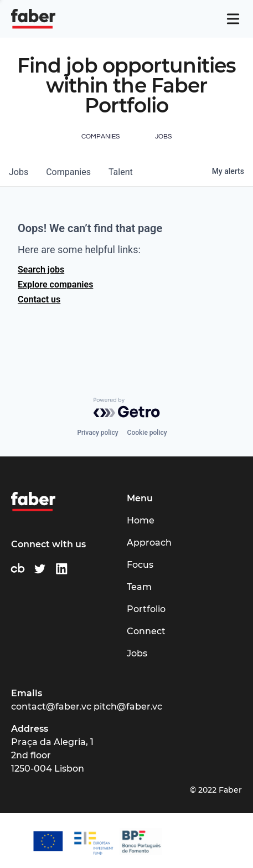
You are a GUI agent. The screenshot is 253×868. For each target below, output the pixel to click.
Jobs (137, 653)
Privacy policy (97, 433)
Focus (140, 565)
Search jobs (41, 269)
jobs (19, 172)
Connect (146, 631)
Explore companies (55, 284)
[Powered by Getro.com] (127, 408)
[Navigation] (233, 19)
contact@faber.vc (51, 707)
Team (139, 587)
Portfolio (146, 609)
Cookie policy (147, 433)
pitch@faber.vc (128, 707)
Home (141, 520)
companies (68, 172)
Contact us (39, 299)
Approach (149, 543)
